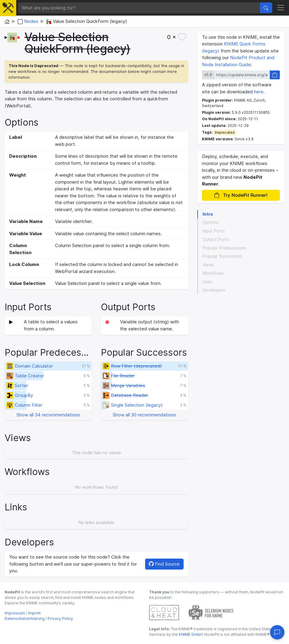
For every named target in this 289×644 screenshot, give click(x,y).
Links (207, 282)
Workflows (213, 273)
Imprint (34, 613)
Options (210, 222)
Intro (208, 214)
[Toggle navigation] (281, 8)
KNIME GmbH (190, 634)
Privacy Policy (60, 619)
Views (208, 265)
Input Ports (214, 231)
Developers (214, 290)
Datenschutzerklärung (25, 619)
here (259, 92)
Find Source (164, 564)
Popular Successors (222, 256)
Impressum (15, 613)
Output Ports (216, 239)
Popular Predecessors (224, 248)
